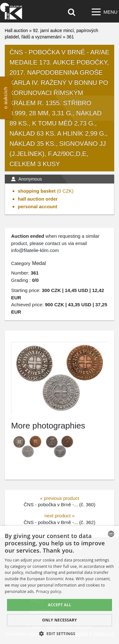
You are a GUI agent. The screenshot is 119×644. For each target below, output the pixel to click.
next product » (60, 516)
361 (70, 37)
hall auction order (38, 199)
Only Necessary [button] (59, 620)
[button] (60, 634)
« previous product (60, 498)
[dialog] (60, 585)
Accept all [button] (60, 605)
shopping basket (37, 191)
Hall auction (16, 30)
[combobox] (111, 534)
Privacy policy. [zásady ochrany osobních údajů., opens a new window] (49, 591)
